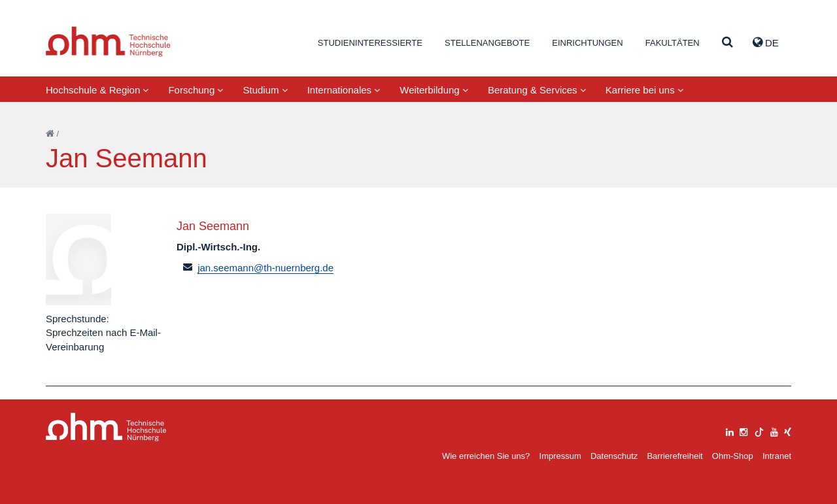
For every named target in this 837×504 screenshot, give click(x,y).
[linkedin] (730, 430)
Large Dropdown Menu (106, 427)
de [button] (766, 42)
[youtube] (774, 430)
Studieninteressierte (370, 43)
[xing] (788, 430)
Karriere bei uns (644, 90)
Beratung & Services (537, 90)
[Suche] (727, 43)
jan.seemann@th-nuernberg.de (265, 268)
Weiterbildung (434, 90)
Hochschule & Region (97, 90)
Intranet (777, 456)
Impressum (560, 456)
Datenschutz (614, 456)
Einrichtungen (587, 43)
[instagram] (743, 430)
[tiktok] (759, 430)
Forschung (196, 90)
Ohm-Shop (733, 456)
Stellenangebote (487, 43)
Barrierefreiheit (675, 456)
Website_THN (108, 42)
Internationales (344, 90)
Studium (265, 90)
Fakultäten (673, 43)
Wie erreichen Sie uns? (486, 456)
